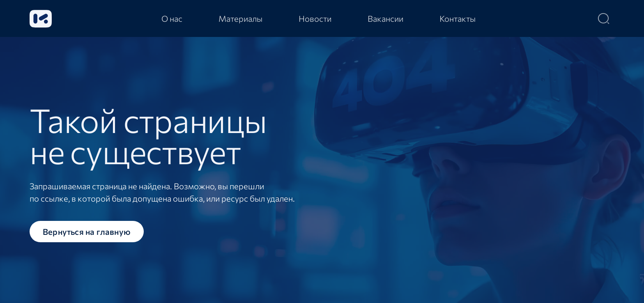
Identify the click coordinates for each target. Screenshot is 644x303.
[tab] (172, 18)
